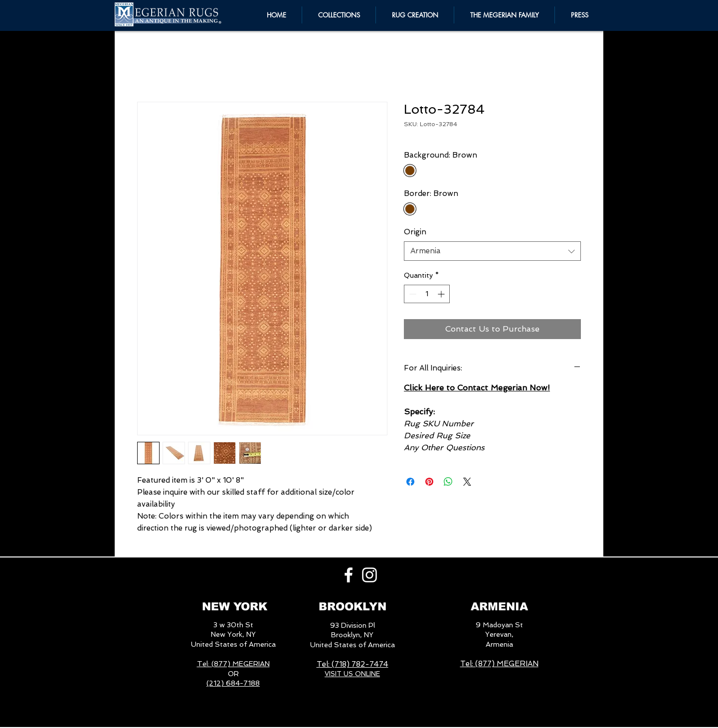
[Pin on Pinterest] (429, 482)
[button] (504, 15)
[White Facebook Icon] (349, 575)
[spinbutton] (427, 294)
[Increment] (442, 294)
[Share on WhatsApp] (448, 482)
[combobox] (492, 251)
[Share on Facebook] (410, 482)
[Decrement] (412, 294)
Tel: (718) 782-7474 (353, 664)
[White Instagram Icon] (369, 575)
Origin (415, 232)
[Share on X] (467, 482)
